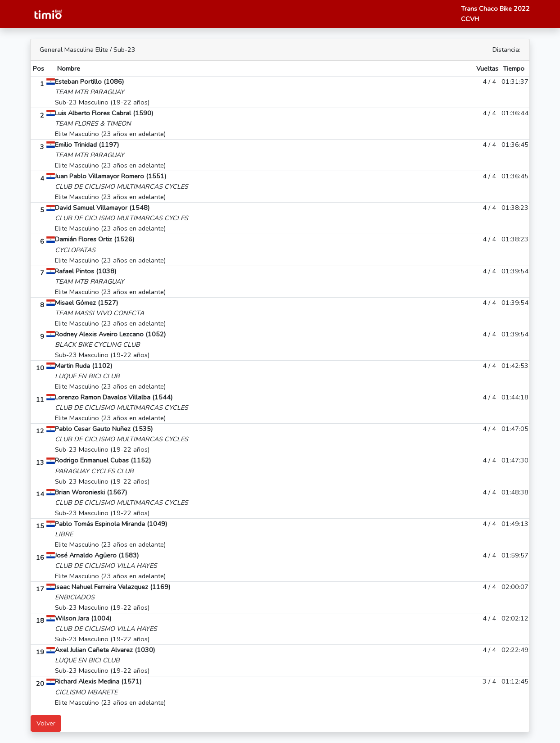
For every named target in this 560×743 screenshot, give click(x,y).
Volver (46, 723)
